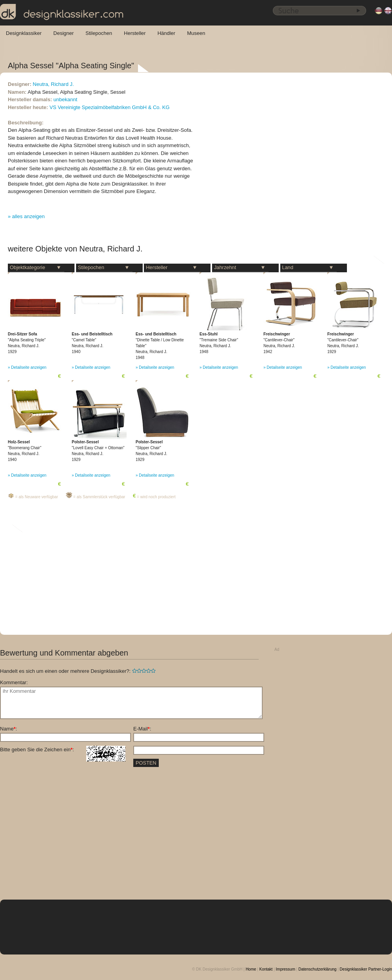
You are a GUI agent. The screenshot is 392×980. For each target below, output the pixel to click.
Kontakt (266, 969)
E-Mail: (142, 729)
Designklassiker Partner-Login (366, 969)
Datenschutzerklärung (317, 969)
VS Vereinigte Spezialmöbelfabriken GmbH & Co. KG (109, 107)
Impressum (286, 969)
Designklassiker (24, 33)
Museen (196, 33)
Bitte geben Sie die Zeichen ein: (63, 750)
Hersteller (135, 33)
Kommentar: (14, 682)
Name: (8, 729)
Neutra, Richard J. (54, 84)
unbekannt (65, 99)
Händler (167, 33)
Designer (64, 33)
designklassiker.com (62, 12)
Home (251, 969)
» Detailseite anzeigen (27, 367)
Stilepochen (99, 33)
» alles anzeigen (26, 216)
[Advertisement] (307, 772)
